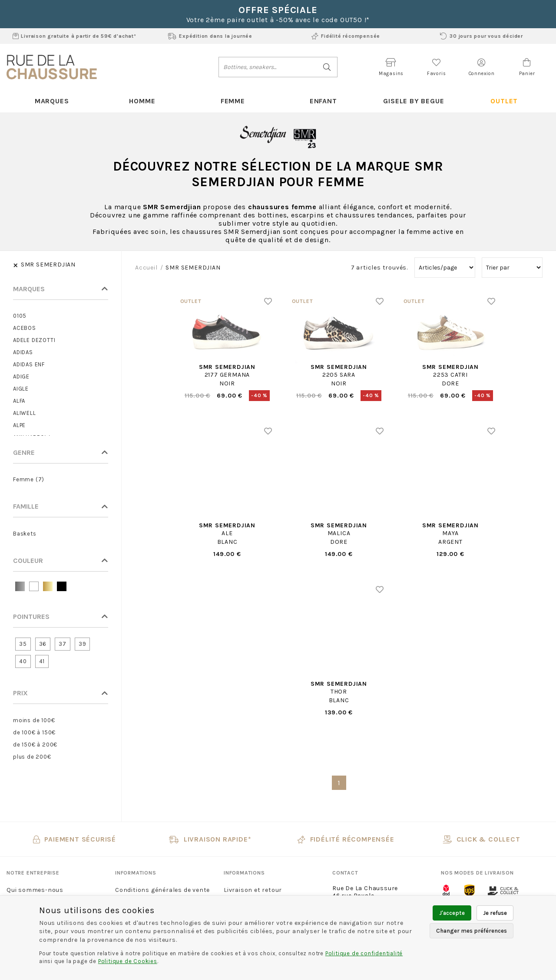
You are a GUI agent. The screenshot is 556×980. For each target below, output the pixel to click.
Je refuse (495, 913)
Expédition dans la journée (210, 36)
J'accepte (452, 913)
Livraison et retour (253, 890)
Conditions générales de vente (162, 890)
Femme (233, 101)
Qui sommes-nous (35, 890)
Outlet (504, 101)
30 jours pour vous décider (482, 36)
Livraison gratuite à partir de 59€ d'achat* (74, 36)
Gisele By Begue (414, 101)
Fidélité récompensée (346, 36)
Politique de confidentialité (364, 953)
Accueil (146, 268)
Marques (52, 101)
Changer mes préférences (472, 931)
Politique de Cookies (128, 961)
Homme (142, 101)
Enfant (323, 101)
